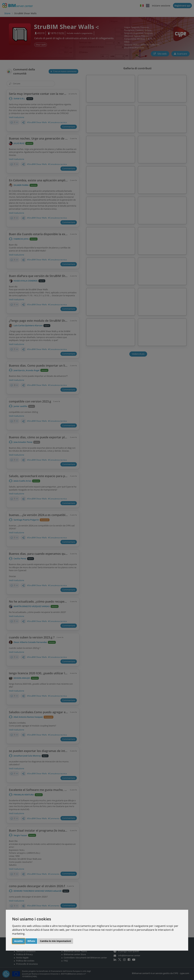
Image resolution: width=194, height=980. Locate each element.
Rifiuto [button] (31, 941)
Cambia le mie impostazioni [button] (55, 941)
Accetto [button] (19, 941)
